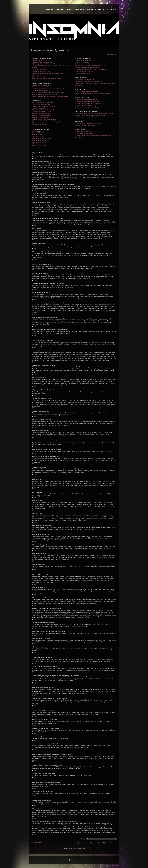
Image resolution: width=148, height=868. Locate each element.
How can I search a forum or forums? (87, 100)
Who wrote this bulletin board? (85, 132)
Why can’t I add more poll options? (43, 110)
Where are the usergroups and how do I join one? (90, 66)
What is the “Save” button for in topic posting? (47, 121)
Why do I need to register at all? (42, 62)
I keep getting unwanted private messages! (88, 81)
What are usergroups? (82, 64)
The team (81, 843)
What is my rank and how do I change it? (45, 94)
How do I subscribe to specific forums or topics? (90, 115)
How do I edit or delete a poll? (41, 112)
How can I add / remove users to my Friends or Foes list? (93, 93)
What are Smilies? (38, 135)
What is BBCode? (38, 131)
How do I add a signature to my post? (44, 106)
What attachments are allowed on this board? (89, 123)
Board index (37, 842)
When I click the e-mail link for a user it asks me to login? (50, 96)
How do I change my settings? (41, 85)
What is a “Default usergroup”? (85, 71)
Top (35, 159)
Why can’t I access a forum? (41, 114)
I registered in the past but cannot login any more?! (48, 73)
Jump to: (83, 839)
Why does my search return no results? (87, 101)
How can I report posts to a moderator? (44, 119)
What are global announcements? (43, 138)
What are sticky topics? (39, 142)
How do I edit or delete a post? (42, 104)
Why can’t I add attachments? (41, 115)
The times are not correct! (40, 87)
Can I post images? (38, 137)
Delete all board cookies (93, 843)
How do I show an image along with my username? (48, 92)
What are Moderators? (82, 62)
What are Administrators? (83, 60)
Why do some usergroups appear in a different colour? (92, 69)
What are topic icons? (39, 146)
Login (115, 54)
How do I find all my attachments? (86, 125)
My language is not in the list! (41, 91)
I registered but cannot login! (41, 71)
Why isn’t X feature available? (84, 133)
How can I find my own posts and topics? (88, 107)
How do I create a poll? (39, 108)
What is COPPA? (37, 75)
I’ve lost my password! (39, 69)
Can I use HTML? (37, 133)
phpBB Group (81, 802)
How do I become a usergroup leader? (87, 68)
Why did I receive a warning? (41, 117)
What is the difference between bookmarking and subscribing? (95, 113)
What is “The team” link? (83, 73)
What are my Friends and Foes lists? (86, 91)
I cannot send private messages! (85, 80)
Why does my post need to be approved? (45, 123)
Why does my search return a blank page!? (88, 103)
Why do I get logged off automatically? (44, 64)
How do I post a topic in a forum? (42, 102)
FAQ (110, 54)
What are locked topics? (40, 144)
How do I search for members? (85, 105)
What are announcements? (40, 140)
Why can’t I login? (38, 60)
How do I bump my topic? (40, 125)
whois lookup (74, 825)
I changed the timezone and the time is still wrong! (48, 89)
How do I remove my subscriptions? (86, 117)
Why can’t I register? (39, 77)
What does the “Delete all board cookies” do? (46, 79)
